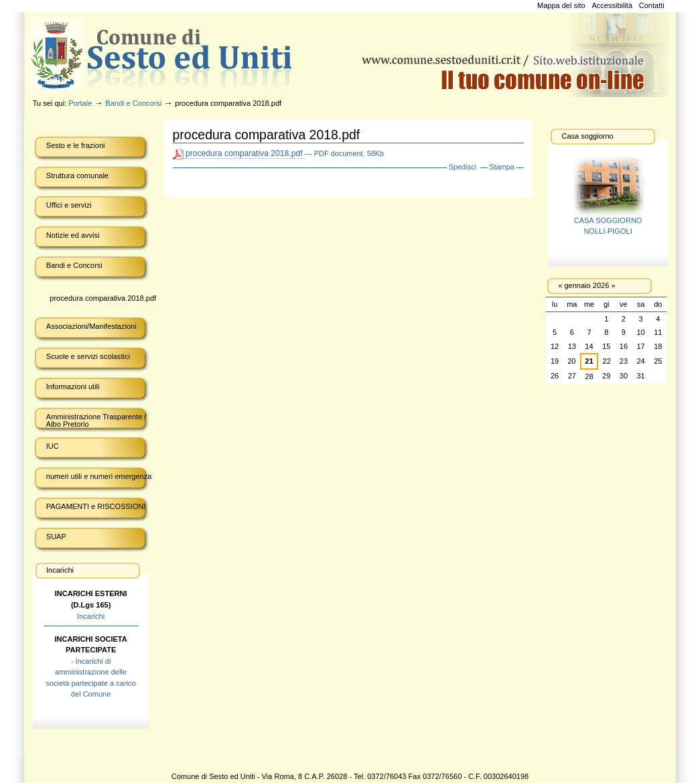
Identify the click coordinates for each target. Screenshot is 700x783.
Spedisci (463, 167)
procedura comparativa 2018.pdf (239, 154)
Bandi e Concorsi (133, 103)
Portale (80, 103)
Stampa (502, 167)
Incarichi (91, 616)
